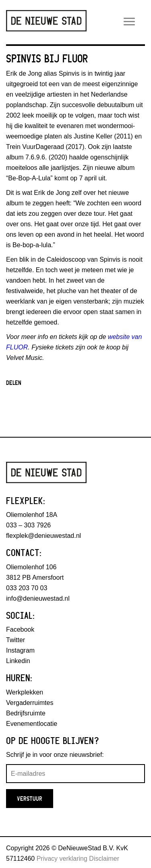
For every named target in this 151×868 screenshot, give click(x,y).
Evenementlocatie (32, 724)
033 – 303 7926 (28, 525)
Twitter (16, 640)
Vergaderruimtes (30, 703)
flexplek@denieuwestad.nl (43, 536)
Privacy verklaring (62, 859)
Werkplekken (25, 692)
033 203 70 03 (27, 588)
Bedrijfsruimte (26, 713)
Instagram (20, 650)
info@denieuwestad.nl (38, 598)
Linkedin (18, 661)
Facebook (20, 629)
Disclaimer (104, 859)
